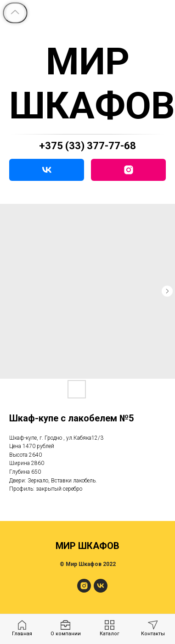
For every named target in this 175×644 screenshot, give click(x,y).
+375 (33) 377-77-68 (87, 146)
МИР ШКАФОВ (92, 84)
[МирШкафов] (84, 590)
